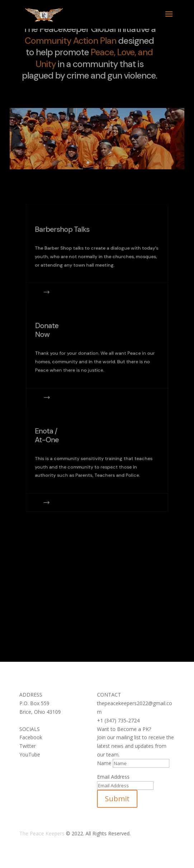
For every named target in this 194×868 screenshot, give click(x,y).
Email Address (113, 777)
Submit (117, 799)
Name (104, 763)
